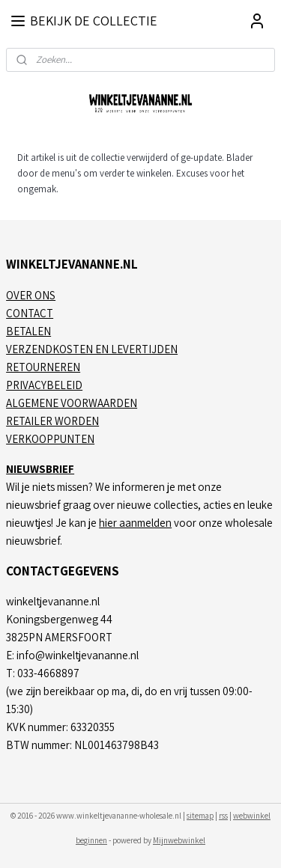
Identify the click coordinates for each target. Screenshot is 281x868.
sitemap (200, 816)
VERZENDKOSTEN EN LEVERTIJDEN (92, 349)
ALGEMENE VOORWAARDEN (72, 403)
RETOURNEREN (43, 367)
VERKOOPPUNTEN (50, 439)
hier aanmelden (135, 523)
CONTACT (30, 313)
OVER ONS (31, 295)
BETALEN (28, 331)
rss (223, 816)
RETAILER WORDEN (52, 421)
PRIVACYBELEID (44, 385)
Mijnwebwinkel (179, 840)
